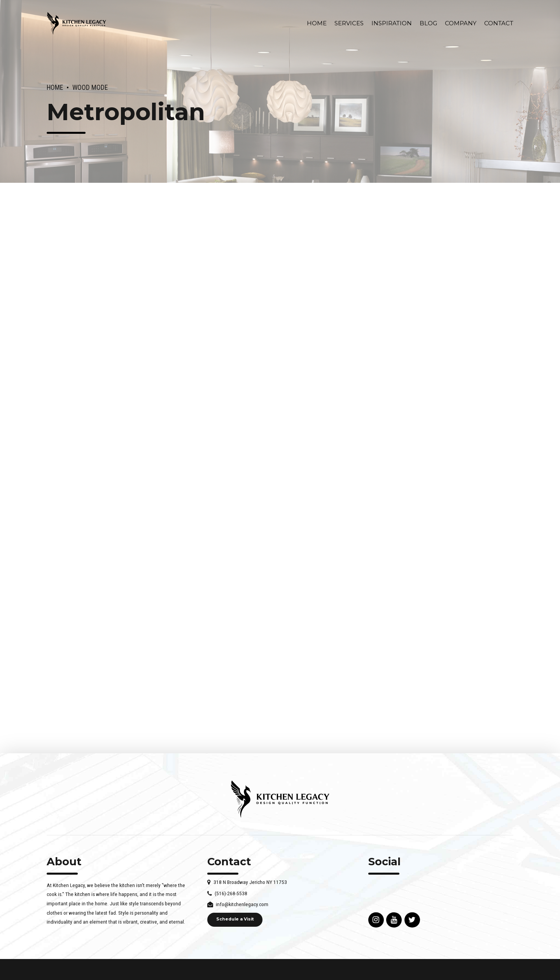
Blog (428, 23)
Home (317, 23)
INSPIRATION (392, 23)
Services (349, 23)
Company (461, 23)
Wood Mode (90, 87)
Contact (499, 23)
